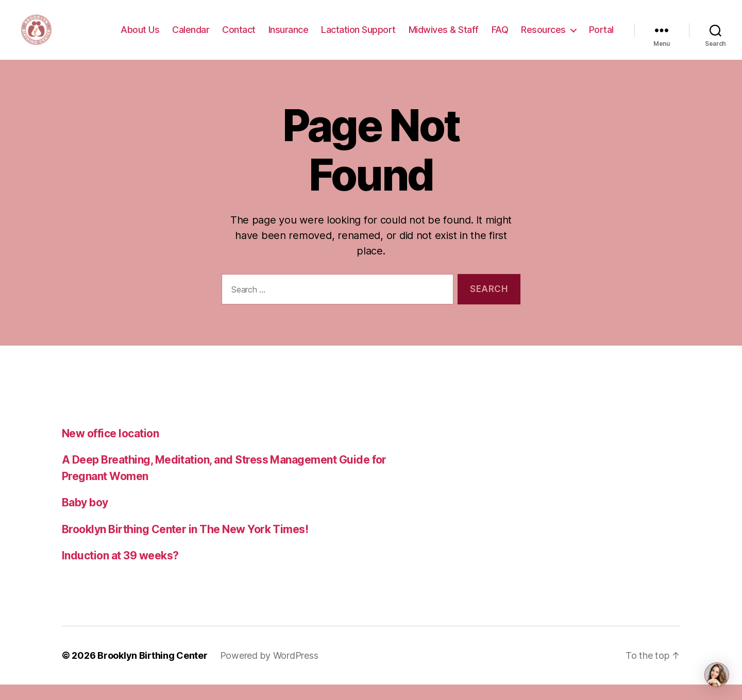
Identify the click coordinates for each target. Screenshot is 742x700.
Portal (601, 37)
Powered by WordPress (269, 671)
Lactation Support (358, 37)
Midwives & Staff (444, 37)
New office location (110, 449)
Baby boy (85, 518)
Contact (239, 37)
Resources (543, 37)
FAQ (500, 37)
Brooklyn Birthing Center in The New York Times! (185, 545)
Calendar (191, 37)
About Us (140, 37)
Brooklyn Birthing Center (153, 671)
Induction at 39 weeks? (120, 571)
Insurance (289, 37)
